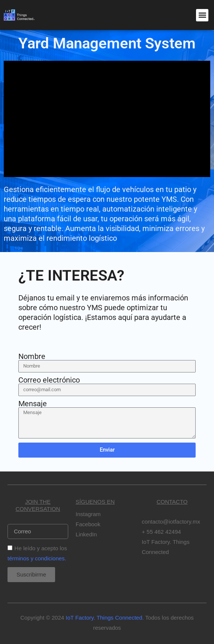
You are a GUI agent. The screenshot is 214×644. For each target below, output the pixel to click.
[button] (202, 15)
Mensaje (33, 404)
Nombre (32, 356)
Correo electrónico (49, 380)
